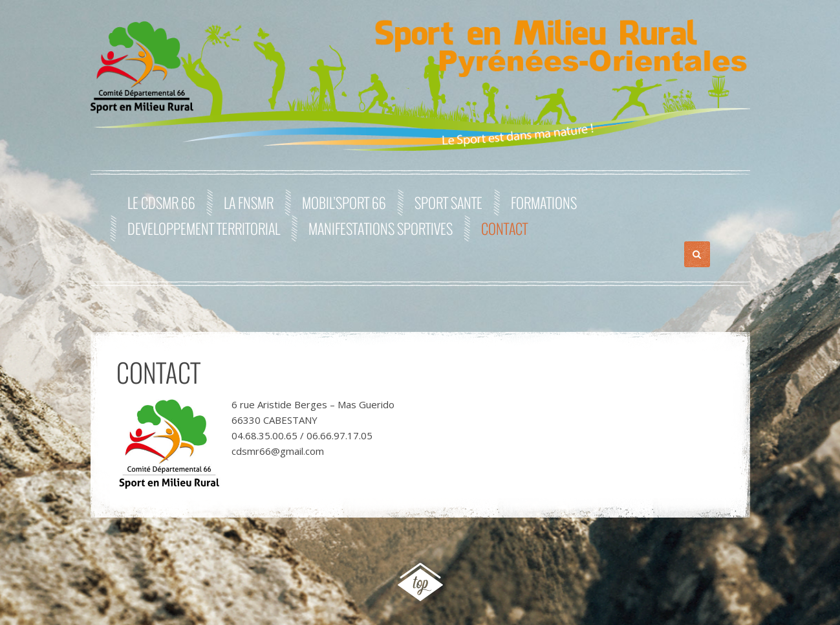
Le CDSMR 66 (161, 203)
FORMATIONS (544, 203)
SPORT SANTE (448, 203)
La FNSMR (249, 203)
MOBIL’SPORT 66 (344, 203)
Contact (504, 228)
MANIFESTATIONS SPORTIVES (381, 228)
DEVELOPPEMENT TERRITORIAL (204, 228)
